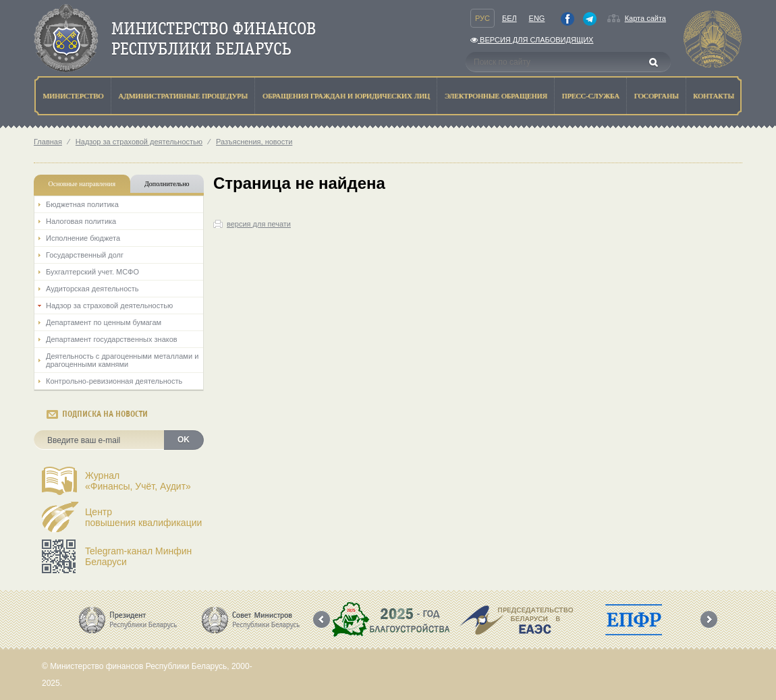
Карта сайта (645, 18)
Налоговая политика (81, 221)
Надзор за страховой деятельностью (139, 142)
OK (184, 440)
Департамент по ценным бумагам (104, 322)
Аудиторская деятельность (92, 289)
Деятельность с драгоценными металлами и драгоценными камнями (122, 360)
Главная (48, 142)
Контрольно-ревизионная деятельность (114, 381)
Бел (509, 18)
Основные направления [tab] (82, 184)
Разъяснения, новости (254, 142)
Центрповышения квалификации (143, 517)
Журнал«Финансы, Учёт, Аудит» (138, 481)
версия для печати (259, 224)
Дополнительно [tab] (167, 184)
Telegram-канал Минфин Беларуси (138, 556)
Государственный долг (85, 255)
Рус (482, 18)
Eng (537, 18)
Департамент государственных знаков (112, 339)
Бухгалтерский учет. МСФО (92, 272)
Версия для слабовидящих (532, 40)
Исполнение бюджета (83, 238)
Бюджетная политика (82, 204)
